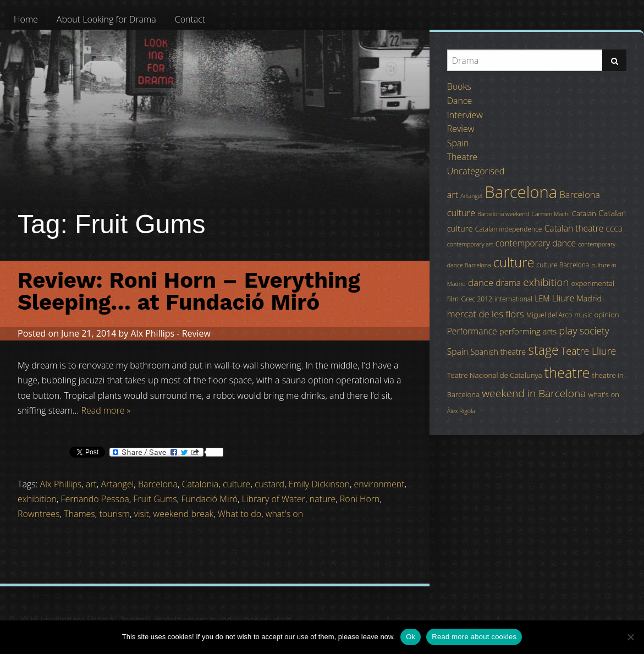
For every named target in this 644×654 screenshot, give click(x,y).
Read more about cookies (474, 637)
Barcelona (158, 484)
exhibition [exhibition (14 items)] (546, 282)
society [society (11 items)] (595, 331)
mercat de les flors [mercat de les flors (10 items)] (486, 314)
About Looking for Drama (106, 19)
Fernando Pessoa (95, 499)
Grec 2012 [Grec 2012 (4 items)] (477, 299)
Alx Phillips (152, 333)
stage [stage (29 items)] (543, 350)
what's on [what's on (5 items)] (604, 394)
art (91, 484)
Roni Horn (360, 499)
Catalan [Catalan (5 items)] (584, 213)
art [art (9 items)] (453, 195)
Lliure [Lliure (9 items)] (563, 298)
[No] (630, 637)
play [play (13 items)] (568, 330)
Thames (79, 514)
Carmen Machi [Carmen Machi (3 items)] (550, 214)
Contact (190, 19)
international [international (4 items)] (513, 299)
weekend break (184, 514)
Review (196, 333)
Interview (465, 115)
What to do (240, 514)
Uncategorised (476, 171)
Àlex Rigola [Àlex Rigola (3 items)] (461, 411)
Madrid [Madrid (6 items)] (589, 298)
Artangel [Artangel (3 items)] (471, 196)
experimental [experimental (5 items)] (593, 283)
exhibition (37, 499)
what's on (284, 514)
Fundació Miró (209, 499)
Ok (411, 637)
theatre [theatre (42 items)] (567, 372)
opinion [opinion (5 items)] (607, 315)
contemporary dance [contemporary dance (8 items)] (536, 243)
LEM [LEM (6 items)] (542, 298)
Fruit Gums (155, 499)
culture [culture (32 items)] (514, 262)
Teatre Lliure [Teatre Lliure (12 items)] (589, 351)
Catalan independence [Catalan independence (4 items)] (509, 229)
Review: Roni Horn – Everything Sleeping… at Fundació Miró (189, 291)
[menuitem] (26, 19)
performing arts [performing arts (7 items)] (528, 331)
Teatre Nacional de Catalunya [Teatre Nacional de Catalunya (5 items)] (495, 375)
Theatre (462, 157)
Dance (460, 101)
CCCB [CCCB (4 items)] (614, 229)
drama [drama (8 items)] (508, 283)
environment (379, 484)
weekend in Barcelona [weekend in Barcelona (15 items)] (534, 393)
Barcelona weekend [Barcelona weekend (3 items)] (503, 214)
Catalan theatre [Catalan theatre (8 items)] (574, 228)
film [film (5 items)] (453, 299)
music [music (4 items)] (584, 315)
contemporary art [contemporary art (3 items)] (470, 244)
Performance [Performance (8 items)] (472, 331)
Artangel (117, 484)
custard (269, 484)
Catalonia (200, 484)
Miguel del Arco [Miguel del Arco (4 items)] (549, 315)
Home (26, 19)
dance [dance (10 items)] (481, 282)
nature (323, 499)
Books (459, 86)
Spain (458, 143)
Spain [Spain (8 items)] (458, 351)
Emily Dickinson (319, 484)
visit (142, 514)
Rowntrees (39, 514)
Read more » (106, 410)
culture (236, 484)
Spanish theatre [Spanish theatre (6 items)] (498, 352)
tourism (114, 514)
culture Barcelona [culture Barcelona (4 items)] (563, 265)
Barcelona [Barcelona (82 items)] (521, 192)
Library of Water (274, 499)
